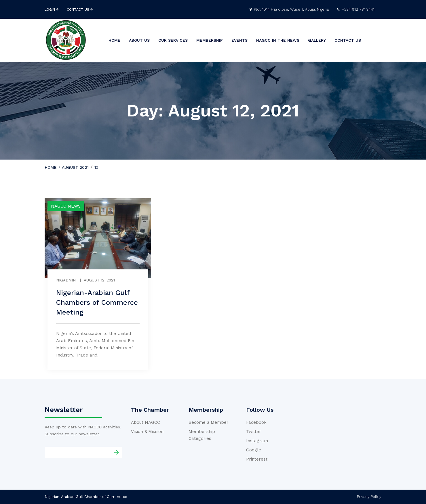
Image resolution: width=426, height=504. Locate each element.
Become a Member (209, 422)
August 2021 (75, 167)
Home (114, 40)
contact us (80, 9)
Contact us (348, 40)
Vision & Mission (147, 432)
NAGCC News (66, 206)
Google (254, 450)
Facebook (256, 422)
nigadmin (66, 280)
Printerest (257, 459)
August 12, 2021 (99, 280)
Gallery (317, 40)
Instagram (257, 441)
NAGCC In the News (278, 40)
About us (139, 40)
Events (239, 40)
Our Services (173, 40)
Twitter (254, 432)
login (52, 9)
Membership (210, 40)
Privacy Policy (369, 497)
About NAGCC (146, 422)
